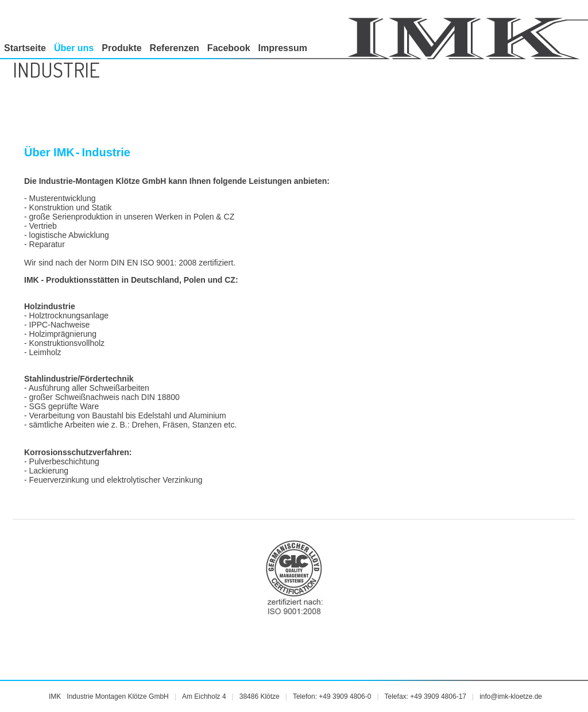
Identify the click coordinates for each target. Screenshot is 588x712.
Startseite (25, 48)
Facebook (229, 48)
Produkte (121, 48)
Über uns (74, 48)
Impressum (283, 48)
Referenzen (175, 48)
